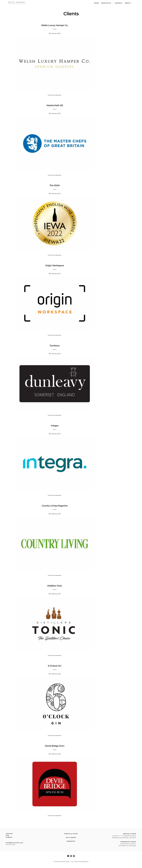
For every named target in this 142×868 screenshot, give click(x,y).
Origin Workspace (55, 265)
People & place (71, 834)
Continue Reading (55, 95)
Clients (9, 837)
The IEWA (55, 185)
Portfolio (106, 3)
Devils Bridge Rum (55, 746)
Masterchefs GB (55, 105)
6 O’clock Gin (55, 666)
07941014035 (11, 845)
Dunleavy (55, 346)
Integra (55, 426)
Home (96, 3)
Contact (119, 3)
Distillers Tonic (55, 586)
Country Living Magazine (55, 506)
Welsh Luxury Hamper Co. (55, 25)
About (128, 3)
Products (71, 841)
